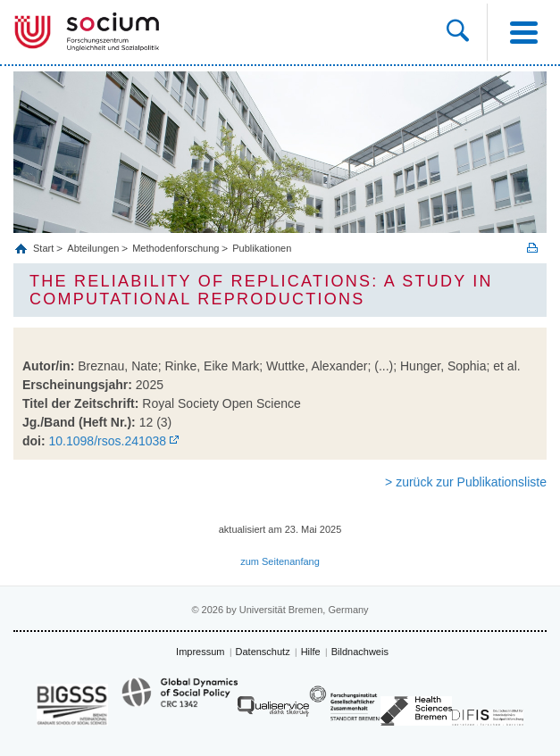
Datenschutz (263, 652)
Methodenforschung (176, 248)
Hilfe (311, 652)
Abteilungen (93, 248)
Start (45, 248)
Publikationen (262, 248)
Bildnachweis (360, 652)
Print (532, 248)
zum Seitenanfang (280, 561)
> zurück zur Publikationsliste (466, 482)
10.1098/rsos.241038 (108, 441)
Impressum (200, 652)
